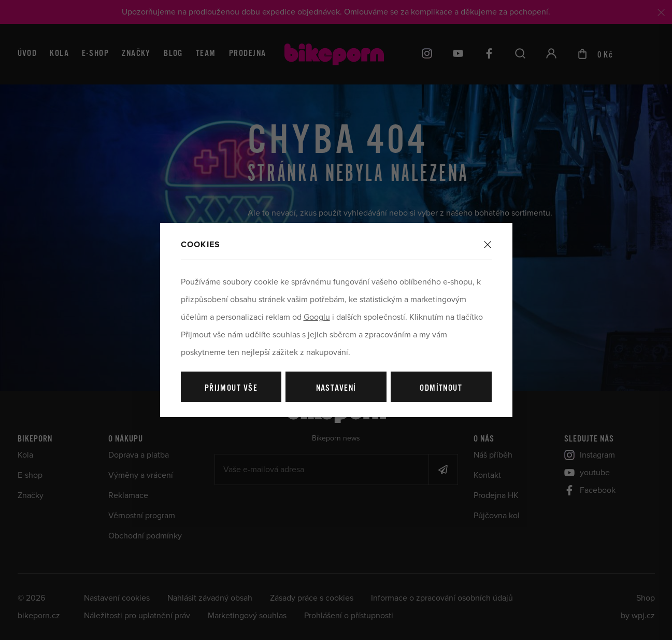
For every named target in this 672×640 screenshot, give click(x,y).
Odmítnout (441, 388)
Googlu (317, 317)
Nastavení (336, 388)
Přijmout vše (231, 388)
